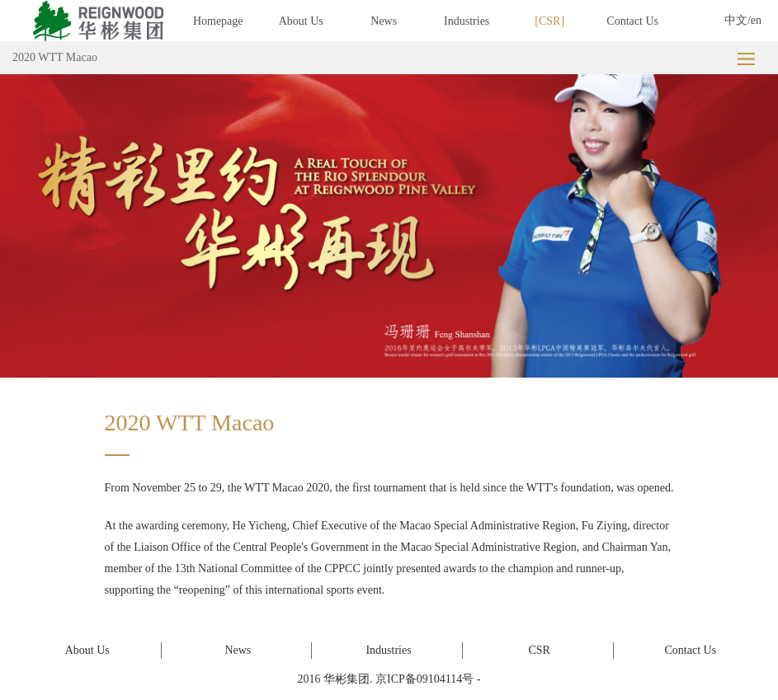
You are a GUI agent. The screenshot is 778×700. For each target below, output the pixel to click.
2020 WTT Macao (55, 57)
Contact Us (632, 21)
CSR (549, 21)
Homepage (218, 21)
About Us (301, 21)
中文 (736, 20)
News (384, 21)
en (756, 20)
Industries (467, 21)
